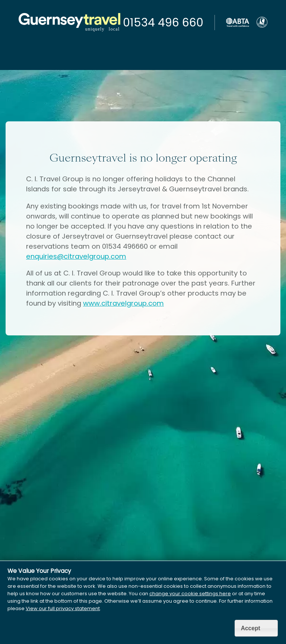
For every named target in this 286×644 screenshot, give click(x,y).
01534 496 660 (163, 23)
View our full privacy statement (63, 608)
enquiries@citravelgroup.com (76, 256)
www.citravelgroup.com (123, 303)
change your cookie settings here (190, 594)
